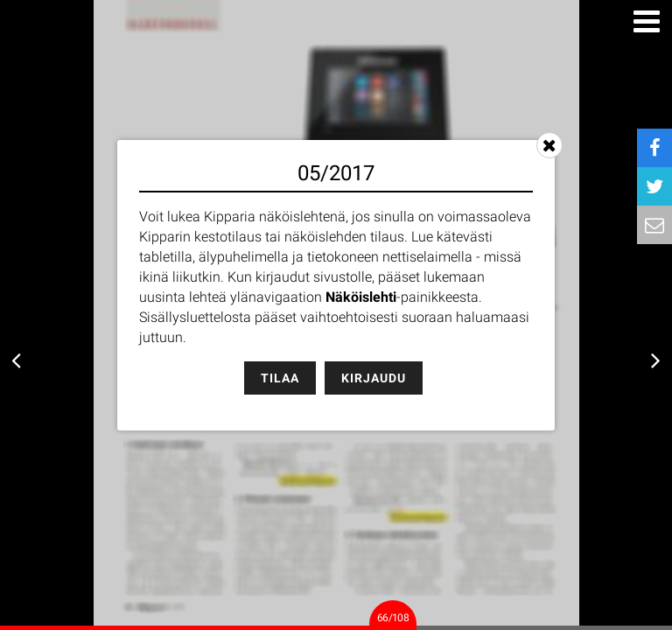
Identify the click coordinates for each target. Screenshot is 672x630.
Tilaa (280, 378)
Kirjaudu (374, 378)
